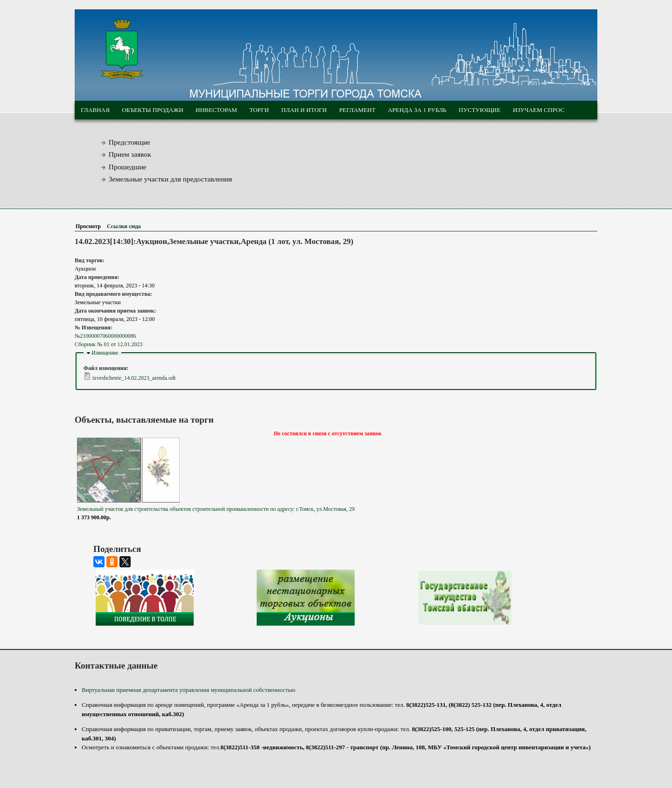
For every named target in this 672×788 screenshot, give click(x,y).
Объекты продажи (152, 110)
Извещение (105, 353)
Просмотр (90, 226)
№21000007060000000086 (105, 336)
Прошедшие (128, 167)
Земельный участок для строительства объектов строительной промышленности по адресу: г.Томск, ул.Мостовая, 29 (216, 509)
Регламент (357, 110)
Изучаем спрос (539, 110)
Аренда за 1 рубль (417, 110)
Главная (95, 110)
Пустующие (480, 110)
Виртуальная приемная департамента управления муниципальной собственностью (189, 690)
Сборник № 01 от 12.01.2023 (108, 344)
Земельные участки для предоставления (171, 179)
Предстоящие (129, 142)
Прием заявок (130, 154)
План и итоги (304, 110)
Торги (259, 110)
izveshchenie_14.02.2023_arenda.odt (134, 378)
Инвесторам (216, 110)
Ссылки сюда (124, 226)
